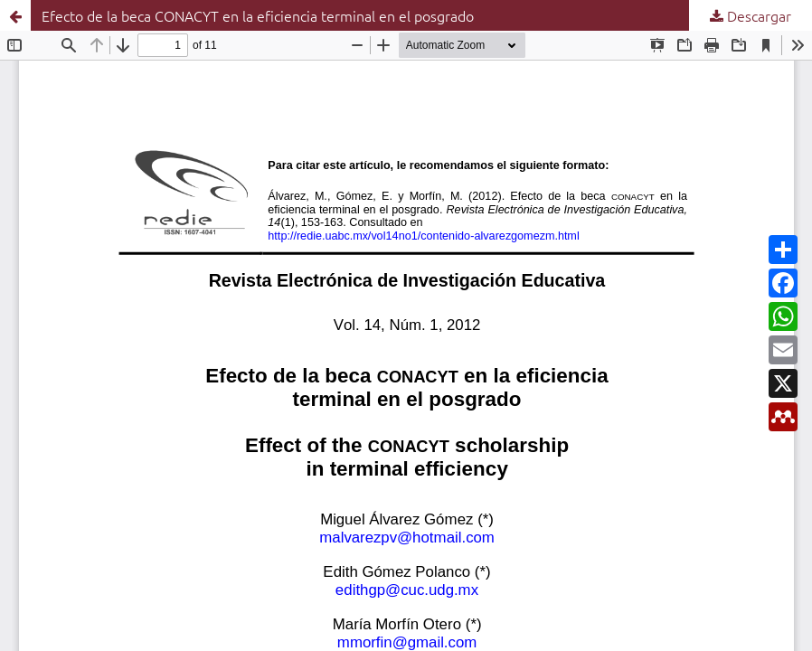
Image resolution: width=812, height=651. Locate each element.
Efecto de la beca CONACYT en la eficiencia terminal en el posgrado (258, 15)
